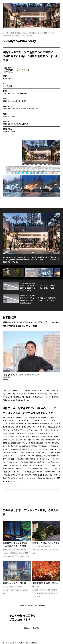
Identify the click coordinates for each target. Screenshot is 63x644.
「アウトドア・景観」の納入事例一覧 (32, 605)
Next (61, 272)
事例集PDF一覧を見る (32, 628)
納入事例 (13, 643)
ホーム (5, 643)
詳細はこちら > (26, 290)
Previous (2, 272)
